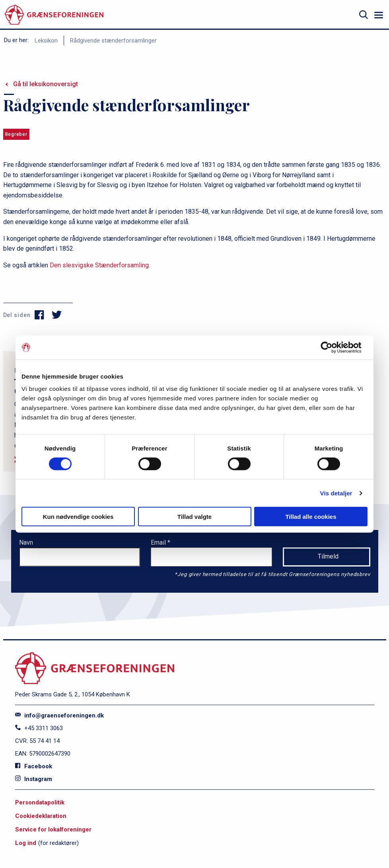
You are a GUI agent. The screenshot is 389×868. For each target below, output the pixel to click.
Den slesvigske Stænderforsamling (99, 265)
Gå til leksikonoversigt (46, 84)
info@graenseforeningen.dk (59, 715)
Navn (26, 542)
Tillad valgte (194, 517)
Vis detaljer (336, 493)
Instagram (34, 779)
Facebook (34, 766)
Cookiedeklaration (41, 816)
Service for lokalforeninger (53, 829)
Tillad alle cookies (311, 517)
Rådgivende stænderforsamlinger (113, 41)
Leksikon (46, 41)
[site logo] (54, 15)
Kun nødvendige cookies (78, 517)
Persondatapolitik (40, 802)
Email (159, 542)
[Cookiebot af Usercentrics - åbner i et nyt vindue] (333, 347)
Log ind (26, 843)
